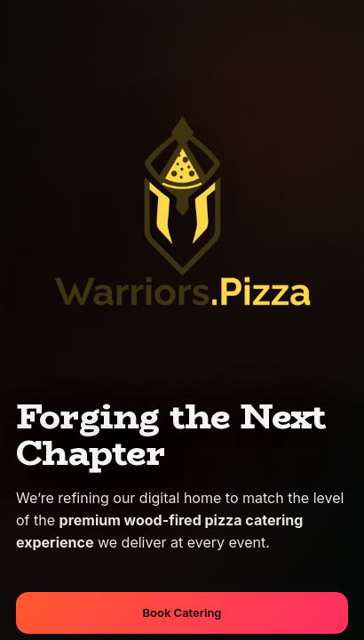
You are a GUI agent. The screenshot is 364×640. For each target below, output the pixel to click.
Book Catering (182, 612)
